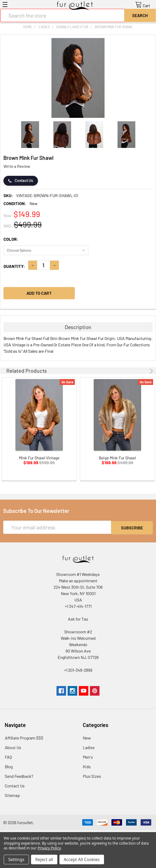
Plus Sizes (92, 776)
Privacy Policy (49, 848)
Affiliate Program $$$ (24, 737)
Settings (16, 859)
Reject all (44, 859)
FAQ (8, 756)
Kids (87, 766)
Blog (9, 766)
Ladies (89, 747)
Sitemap (12, 795)
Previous (142, 371)
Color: (11, 239)
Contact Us (21, 181)
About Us (13, 747)
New (87, 737)
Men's (88, 756)
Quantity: (14, 266)
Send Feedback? (19, 776)
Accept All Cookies (82, 859)
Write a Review (17, 166)
